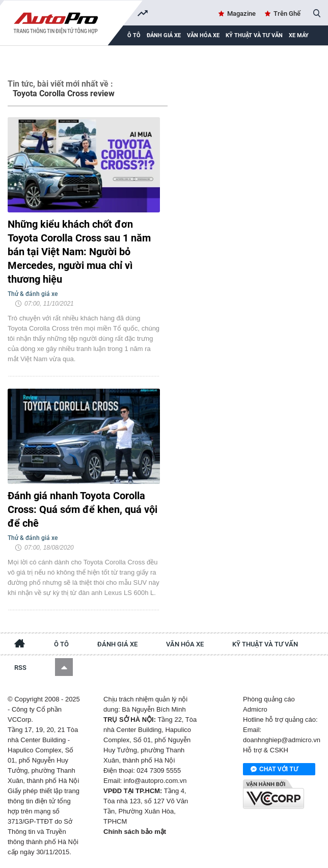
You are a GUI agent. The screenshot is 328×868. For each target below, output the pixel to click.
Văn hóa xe (203, 35)
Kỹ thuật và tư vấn (254, 35)
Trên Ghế (287, 13)
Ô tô (61, 644)
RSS (20, 668)
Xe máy (299, 35)
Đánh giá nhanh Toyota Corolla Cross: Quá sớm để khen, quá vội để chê (83, 509)
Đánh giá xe (164, 35)
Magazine (241, 13)
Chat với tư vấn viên (274, 770)
